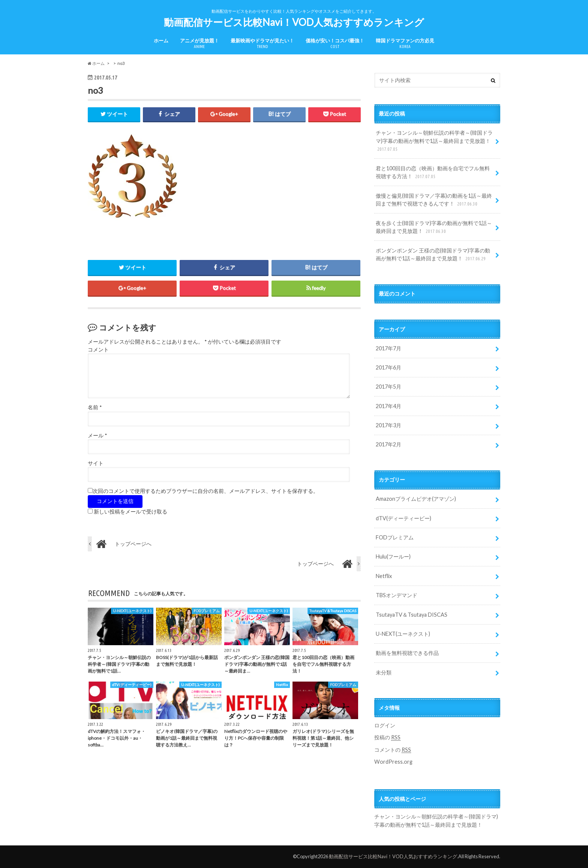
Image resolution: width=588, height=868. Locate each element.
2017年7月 (388, 348)
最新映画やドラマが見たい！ (262, 43)
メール (97, 436)
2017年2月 (388, 444)
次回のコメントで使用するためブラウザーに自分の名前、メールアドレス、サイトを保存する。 (205, 491)
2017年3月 (388, 425)
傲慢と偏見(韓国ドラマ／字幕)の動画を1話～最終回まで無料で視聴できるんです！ (434, 200)
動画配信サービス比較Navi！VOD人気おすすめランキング (294, 22)
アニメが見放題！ (199, 43)
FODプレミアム (395, 537)
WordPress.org (393, 762)
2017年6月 (388, 367)
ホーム (161, 41)
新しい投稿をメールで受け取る (130, 512)
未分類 (384, 672)
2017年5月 (388, 387)
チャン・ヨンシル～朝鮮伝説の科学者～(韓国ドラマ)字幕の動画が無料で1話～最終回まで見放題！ (434, 141)
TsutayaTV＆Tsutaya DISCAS (412, 615)
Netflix (384, 576)
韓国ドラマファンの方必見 (405, 43)
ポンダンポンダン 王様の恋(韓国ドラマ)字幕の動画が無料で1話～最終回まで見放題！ (433, 255)
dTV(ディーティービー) (403, 518)
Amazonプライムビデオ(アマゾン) (416, 499)
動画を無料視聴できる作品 (407, 653)
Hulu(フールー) (393, 556)
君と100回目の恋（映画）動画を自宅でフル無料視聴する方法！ (433, 173)
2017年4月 (388, 406)
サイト (96, 463)
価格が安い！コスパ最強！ (335, 43)
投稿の (387, 737)
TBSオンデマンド (397, 595)
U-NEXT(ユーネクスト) (403, 634)
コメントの (393, 750)
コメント (98, 350)
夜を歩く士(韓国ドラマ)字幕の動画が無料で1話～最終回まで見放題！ (434, 228)
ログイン (385, 725)
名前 (95, 407)
